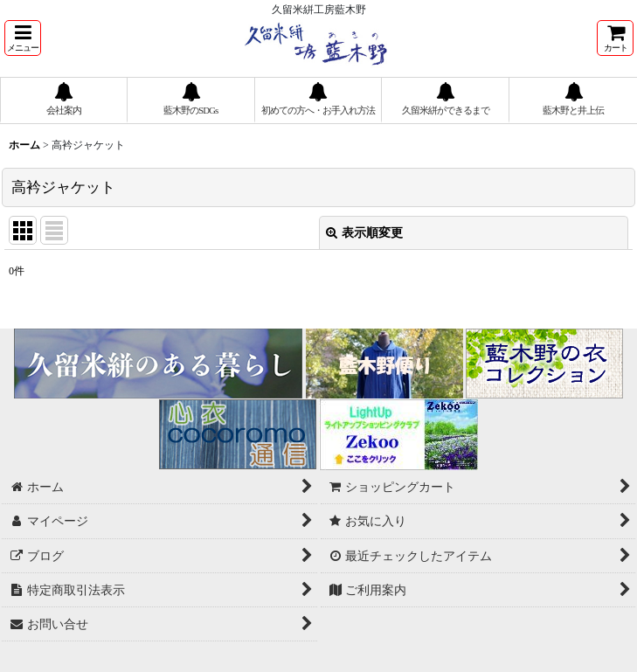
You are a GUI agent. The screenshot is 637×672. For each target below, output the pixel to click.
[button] (23, 38)
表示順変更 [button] (364, 232)
